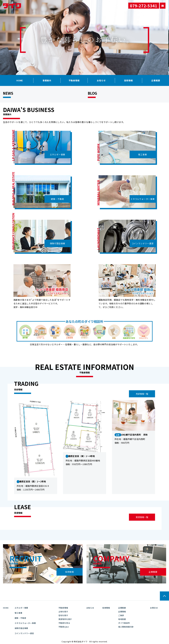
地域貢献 (122, 619)
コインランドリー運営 (143, 243)
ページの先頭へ (164, 596)
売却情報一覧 (142, 394)
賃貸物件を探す (65, 619)
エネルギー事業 (58, 154)
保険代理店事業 (58, 243)
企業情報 (122, 612)
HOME (20, 80)
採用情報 (128, 80)
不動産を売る (64, 623)
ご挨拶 (121, 615)
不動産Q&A (64, 627)
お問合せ (154, 608)
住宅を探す (63, 615)
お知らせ (101, 80)
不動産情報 (74, 80)
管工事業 (143, 154)
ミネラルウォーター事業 (143, 199)
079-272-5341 (144, 6)
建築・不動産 (57, 199)
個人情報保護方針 (126, 627)
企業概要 (153, 572)
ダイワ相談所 (124, 623)
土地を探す (63, 612)
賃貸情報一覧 (142, 517)
